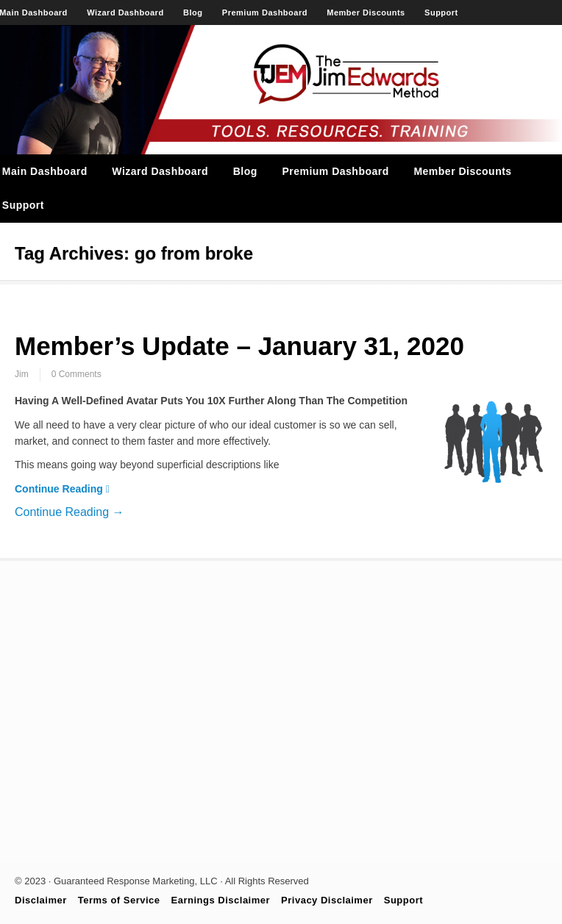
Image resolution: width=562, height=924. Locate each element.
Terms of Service (119, 900)
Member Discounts (366, 12)
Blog (193, 12)
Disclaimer (41, 900)
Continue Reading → (70, 512)
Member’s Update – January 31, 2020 (239, 346)
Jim (22, 374)
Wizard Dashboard (125, 12)
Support (441, 12)
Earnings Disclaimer (221, 900)
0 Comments (77, 374)
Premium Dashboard (265, 12)
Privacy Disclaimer (327, 900)
